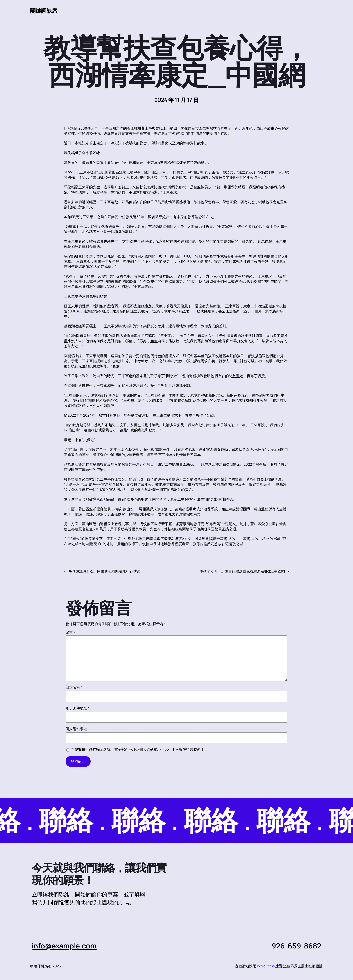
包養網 (107, 226)
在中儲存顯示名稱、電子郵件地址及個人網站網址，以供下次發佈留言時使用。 (139, 750)
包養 (154, 341)
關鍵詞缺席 (44, 10)
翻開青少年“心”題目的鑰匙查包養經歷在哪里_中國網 (243, 571)
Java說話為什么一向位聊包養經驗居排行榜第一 (106, 571)
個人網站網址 (76, 729)
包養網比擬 (152, 187)
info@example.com (64, 946)
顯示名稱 (74, 687)
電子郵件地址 (77, 708)
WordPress (266, 966)
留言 (70, 633)
